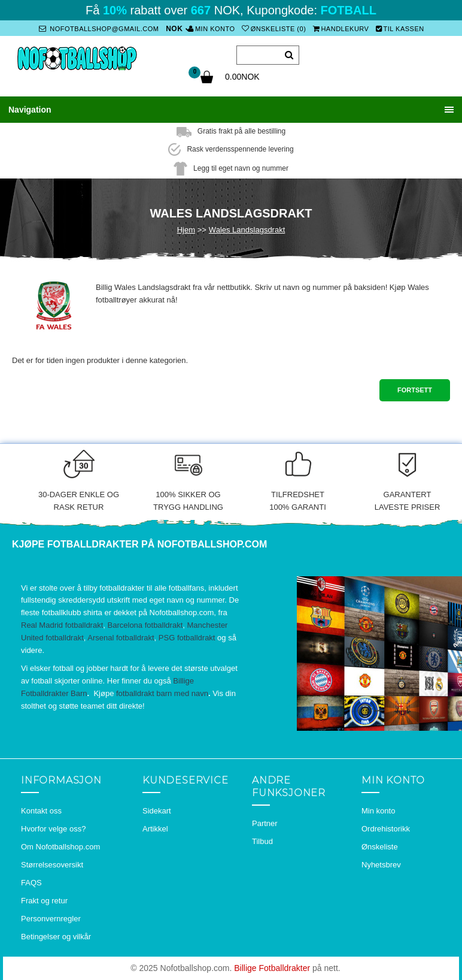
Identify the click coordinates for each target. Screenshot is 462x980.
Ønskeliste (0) (274, 29)
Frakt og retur (44, 901)
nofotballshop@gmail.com (99, 29)
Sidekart (157, 811)
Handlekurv (341, 29)
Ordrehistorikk (386, 829)
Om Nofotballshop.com (60, 847)
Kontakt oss (41, 811)
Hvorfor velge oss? (53, 829)
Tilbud (262, 841)
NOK (174, 29)
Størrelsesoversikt (52, 865)
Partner (265, 823)
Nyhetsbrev (381, 865)
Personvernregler (51, 919)
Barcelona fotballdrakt (145, 625)
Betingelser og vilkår (56, 937)
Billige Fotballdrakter (272, 968)
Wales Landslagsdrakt (247, 230)
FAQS (31, 883)
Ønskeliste (380, 847)
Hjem (186, 230)
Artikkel (155, 829)
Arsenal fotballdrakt (121, 638)
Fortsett (415, 390)
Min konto (211, 29)
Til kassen (400, 29)
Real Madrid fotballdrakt (62, 625)
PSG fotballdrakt (187, 638)
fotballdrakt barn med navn (162, 693)
